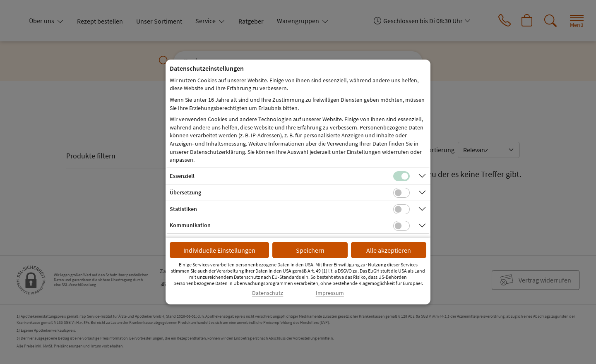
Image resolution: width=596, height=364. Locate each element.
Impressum (330, 293)
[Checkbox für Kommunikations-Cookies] (401, 226)
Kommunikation (190, 225)
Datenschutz (268, 293)
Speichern (310, 250)
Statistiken (183, 209)
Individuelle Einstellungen (219, 250)
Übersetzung (185, 192)
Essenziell (182, 176)
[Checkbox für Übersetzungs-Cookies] (401, 193)
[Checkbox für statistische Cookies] (401, 209)
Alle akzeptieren (389, 250)
